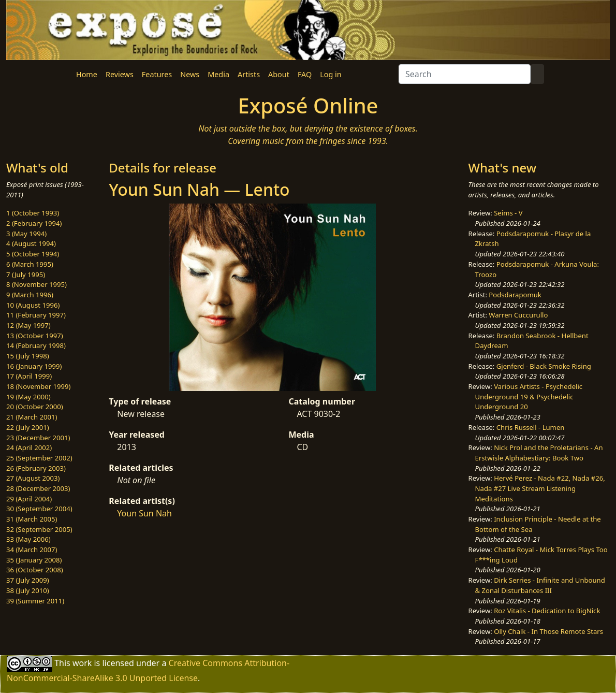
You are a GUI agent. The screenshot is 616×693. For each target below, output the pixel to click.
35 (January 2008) (34, 560)
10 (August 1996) (33, 305)
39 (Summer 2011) (35, 601)
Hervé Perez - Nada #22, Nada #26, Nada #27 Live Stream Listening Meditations (540, 488)
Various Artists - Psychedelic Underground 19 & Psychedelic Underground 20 (529, 396)
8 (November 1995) (36, 284)
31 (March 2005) (32, 519)
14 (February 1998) (36, 345)
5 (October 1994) (33, 254)
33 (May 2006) (28, 539)
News (190, 74)
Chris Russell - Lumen (531, 427)
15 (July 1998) (28, 356)
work (82, 663)
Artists (249, 74)
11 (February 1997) (36, 315)
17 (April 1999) (29, 376)
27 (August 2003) (33, 478)
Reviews (120, 74)
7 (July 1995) (26, 275)
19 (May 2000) (28, 397)
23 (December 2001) (38, 438)
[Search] (465, 74)
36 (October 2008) (35, 570)
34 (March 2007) (32, 550)
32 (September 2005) (39, 529)
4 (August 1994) (31, 243)
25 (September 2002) (39, 458)
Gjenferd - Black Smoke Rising (544, 366)
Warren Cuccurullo (518, 315)
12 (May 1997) (28, 325)
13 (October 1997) (35, 336)
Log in (331, 74)
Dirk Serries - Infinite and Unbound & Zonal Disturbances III (540, 585)
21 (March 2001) (32, 417)
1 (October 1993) (33, 213)
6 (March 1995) (30, 264)
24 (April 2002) (29, 447)
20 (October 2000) (35, 407)
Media (218, 74)
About (279, 74)
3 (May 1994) (26, 234)
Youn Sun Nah (144, 513)
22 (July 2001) (28, 427)
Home (87, 74)
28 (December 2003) (38, 488)
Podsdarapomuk (515, 295)
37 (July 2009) (28, 580)
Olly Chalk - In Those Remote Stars (548, 631)
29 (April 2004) (29, 499)
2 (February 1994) (34, 223)
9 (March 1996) (30, 295)
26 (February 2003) (36, 468)
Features (157, 74)
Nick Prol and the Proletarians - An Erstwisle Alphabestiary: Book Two (539, 453)
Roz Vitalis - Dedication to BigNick (547, 611)
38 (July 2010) (28, 590)
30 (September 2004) (39, 509)
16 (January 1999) (34, 366)
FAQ (305, 74)
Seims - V (508, 213)
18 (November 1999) (39, 386)
